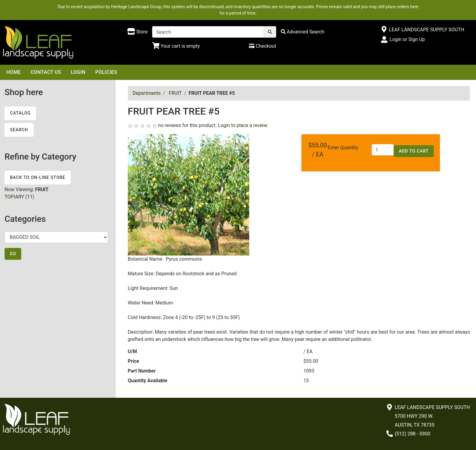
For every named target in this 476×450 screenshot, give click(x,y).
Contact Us (46, 72)
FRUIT (175, 93)
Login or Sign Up (407, 39)
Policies (106, 72)
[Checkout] (262, 46)
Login (78, 72)
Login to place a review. (243, 125)
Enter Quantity (343, 148)
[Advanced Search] (303, 32)
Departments (147, 93)
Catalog (20, 113)
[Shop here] (137, 32)
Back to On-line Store (38, 177)
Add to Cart (414, 151)
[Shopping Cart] (176, 46)
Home (14, 72)
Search (19, 130)
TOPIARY (14, 197)
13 (306, 381)
